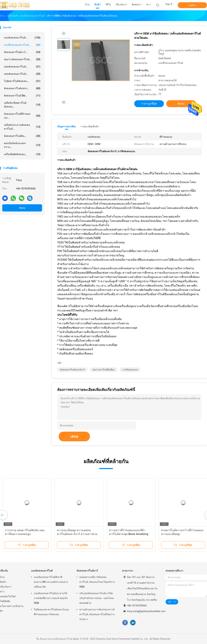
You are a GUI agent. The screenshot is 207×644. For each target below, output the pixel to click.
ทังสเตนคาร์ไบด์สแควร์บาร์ (72, 370)
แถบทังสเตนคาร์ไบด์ (42, 571)
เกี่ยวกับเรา (6, 587)
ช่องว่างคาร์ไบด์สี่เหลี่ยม (104, 370)
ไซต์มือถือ (5, 601)
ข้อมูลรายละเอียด (66, 126)
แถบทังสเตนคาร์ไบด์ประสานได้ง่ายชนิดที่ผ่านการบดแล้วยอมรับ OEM (51, 598)
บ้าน (2, 577)
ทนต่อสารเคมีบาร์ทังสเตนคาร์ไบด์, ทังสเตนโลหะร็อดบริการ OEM (97, 582)
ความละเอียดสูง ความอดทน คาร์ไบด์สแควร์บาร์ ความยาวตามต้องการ (77, 534)
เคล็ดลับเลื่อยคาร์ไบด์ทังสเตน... (22, 105)
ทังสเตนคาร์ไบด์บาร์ (87, 571)
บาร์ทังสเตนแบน (130, 370)
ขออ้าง (192, 5)
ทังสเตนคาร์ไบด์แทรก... (22, 88)
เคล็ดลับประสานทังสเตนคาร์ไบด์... (22, 127)
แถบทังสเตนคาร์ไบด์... (22, 38)
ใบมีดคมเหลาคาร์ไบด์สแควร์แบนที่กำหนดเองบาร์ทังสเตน (51, 612)
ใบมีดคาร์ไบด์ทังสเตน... (22, 81)
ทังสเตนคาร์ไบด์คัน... (22, 136)
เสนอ (74, 436)
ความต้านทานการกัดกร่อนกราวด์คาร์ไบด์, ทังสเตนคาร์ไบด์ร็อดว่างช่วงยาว (97, 614)
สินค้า (3, 582)
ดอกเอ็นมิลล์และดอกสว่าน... (22, 145)
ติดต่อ (22, 208)
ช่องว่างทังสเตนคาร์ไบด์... (22, 59)
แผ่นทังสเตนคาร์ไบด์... (22, 67)
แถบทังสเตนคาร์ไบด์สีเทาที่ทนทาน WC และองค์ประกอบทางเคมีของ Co (51, 582)
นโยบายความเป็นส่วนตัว (12, 608)
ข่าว (2, 592)
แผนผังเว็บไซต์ (8, 596)
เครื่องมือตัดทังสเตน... (22, 154)
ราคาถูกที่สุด (149, 104)
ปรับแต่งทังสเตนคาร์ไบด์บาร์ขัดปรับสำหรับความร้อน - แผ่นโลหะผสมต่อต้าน (97, 598)
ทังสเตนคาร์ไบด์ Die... (22, 96)
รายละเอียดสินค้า (90, 126)
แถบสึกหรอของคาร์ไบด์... (22, 45)
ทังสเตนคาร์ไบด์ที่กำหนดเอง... (22, 116)
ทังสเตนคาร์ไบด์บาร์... (22, 52)
